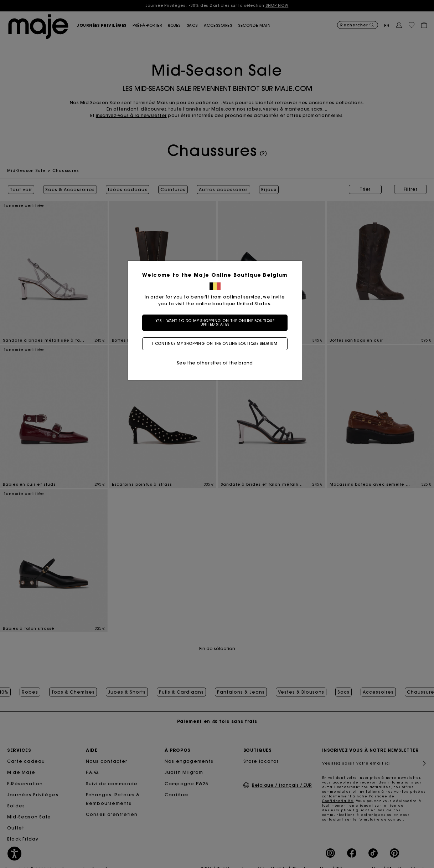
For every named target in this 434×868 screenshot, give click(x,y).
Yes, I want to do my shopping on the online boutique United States (217, 323)
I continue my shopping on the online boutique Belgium (217, 344)
